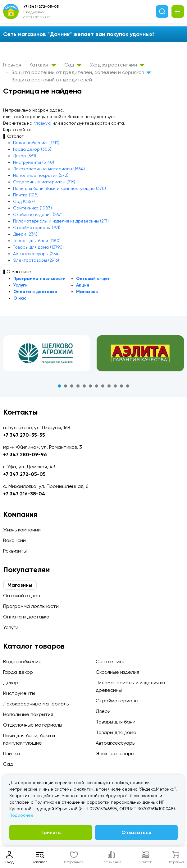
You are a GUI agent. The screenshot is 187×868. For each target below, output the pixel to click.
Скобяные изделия (117, 672)
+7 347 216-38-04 (24, 494)
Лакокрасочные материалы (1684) (49, 169)
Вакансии (14, 540)
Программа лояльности (39, 279)
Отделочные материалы (33, 725)
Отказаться (136, 832)
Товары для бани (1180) (37, 241)
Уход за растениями (117, 65)
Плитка (11, 753)
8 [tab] (103, 386)
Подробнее (21, 815)
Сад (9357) (24, 201)
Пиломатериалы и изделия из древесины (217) (61, 221)
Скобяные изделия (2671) (38, 214)
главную (42, 123)
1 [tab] (59, 386)
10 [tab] (115, 386)
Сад (73, 65)
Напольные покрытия (28, 714)
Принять (51, 832)
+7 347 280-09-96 (25, 455)
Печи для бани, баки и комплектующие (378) (59, 188)
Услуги (21, 285)
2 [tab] (66, 386)
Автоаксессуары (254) (36, 254)
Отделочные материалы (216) (44, 182)
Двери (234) (25, 234)
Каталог (43, 65)
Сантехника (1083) (32, 208)
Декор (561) (25, 156)
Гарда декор (18, 672)
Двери (103, 711)
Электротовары (115, 753)
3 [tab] (72, 386)
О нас (20, 298)
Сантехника (110, 661)
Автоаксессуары (116, 743)
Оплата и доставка (35, 292)
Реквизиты (15, 551)
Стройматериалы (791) (37, 227)
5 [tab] (84, 386)
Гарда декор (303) (32, 149)
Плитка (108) (26, 195)
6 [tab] (90, 386)
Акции (83, 285)
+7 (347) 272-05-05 (41, 7)
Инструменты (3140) (34, 162)
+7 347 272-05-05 (24, 474)
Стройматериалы (117, 701)
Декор (11, 683)
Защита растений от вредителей (52, 80)
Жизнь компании (22, 530)
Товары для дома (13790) (38, 247)
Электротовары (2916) (36, 260)
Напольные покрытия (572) (41, 175)
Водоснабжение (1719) (36, 143)
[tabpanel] (47, 353)
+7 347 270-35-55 (24, 435)
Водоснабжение (22, 661)
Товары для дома (116, 732)
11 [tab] (121, 386)
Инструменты (19, 693)
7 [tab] (97, 386)
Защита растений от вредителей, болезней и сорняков (81, 72)
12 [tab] (128, 386)
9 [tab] (109, 386)
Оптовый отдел (93, 279)
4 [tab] (78, 386)
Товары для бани (116, 722)
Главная (12, 65)
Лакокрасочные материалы (36, 704)
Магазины (87, 292)
